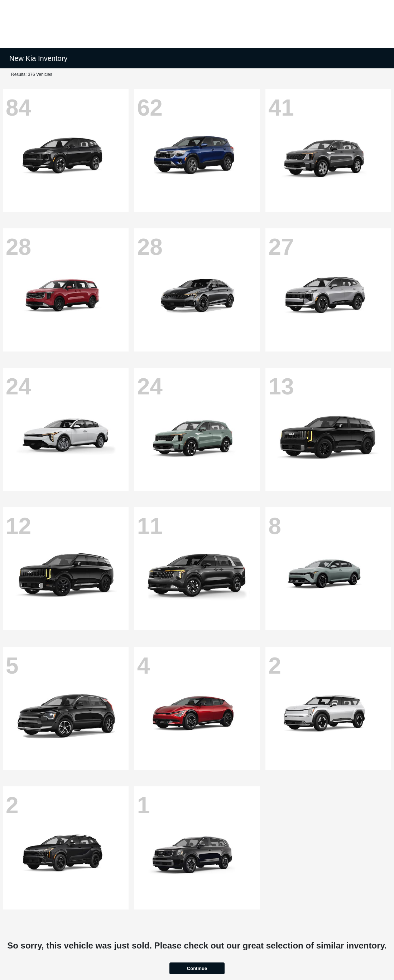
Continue (197, 968)
